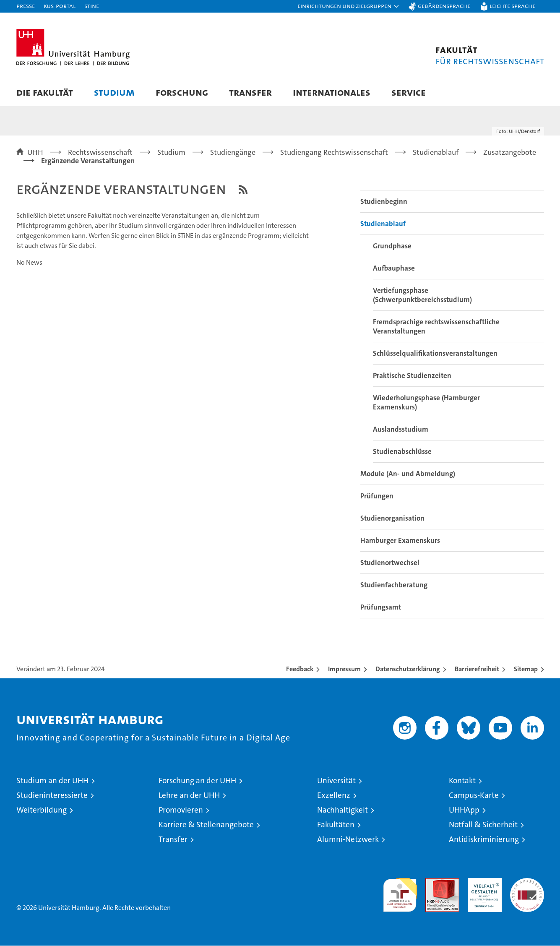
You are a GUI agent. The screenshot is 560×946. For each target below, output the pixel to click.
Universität (336, 781)
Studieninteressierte (52, 796)
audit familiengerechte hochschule (400, 892)
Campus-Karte (474, 796)
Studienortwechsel (390, 563)
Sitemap (526, 669)
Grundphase (392, 246)
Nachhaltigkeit (343, 810)
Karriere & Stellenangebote (206, 825)
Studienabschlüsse (402, 452)
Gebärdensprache (444, 6)
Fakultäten (336, 825)
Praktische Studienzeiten (412, 376)
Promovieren (181, 810)
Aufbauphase (394, 268)
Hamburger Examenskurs (400, 541)
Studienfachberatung (394, 585)
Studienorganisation (392, 519)
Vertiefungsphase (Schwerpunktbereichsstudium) (422, 295)
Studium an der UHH (52, 781)
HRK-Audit (483, 883)
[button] (349, 6)
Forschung (182, 92)
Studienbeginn (384, 202)
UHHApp (464, 810)
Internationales (332, 92)
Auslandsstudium (401, 430)
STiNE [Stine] (92, 6)
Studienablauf (383, 224)
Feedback (300, 669)
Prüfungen (377, 496)
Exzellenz (334, 796)
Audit (433, 883)
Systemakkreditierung (527, 883)
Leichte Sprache (512, 6)
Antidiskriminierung (484, 840)
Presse (26, 6)
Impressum (344, 669)
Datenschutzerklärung (408, 669)
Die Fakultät (45, 92)
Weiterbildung (42, 810)
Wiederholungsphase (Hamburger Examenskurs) (426, 403)
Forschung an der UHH (197, 781)
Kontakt (462, 781)
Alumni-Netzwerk (348, 840)
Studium (114, 92)
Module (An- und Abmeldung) (408, 474)
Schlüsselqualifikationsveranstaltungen (435, 354)
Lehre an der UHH (189, 796)
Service (409, 92)
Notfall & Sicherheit (483, 825)
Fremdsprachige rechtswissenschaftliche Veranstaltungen (436, 327)
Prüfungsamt (381, 607)
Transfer (250, 92)
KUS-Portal (60, 6)
